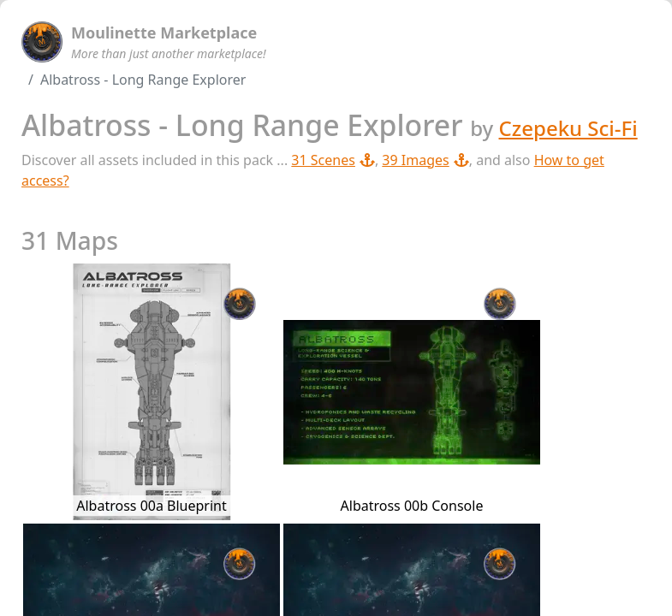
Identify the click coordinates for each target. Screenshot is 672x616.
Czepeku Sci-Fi (568, 128)
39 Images (425, 160)
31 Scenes (333, 160)
